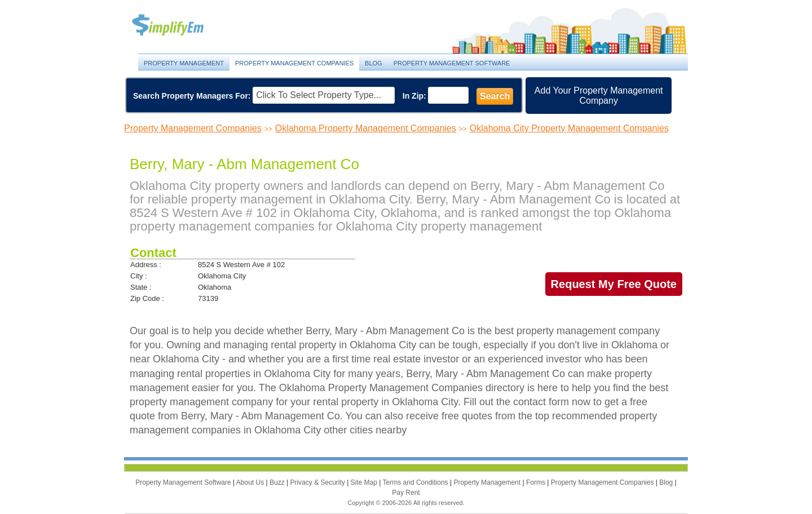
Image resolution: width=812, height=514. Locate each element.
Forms (537, 482)
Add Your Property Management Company (599, 96)
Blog (374, 63)
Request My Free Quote (614, 284)
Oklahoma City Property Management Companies (569, 128)
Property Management (180, 26)
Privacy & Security (318, 482)
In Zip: (414, 96)
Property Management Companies (294, 63)
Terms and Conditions (416, 482)
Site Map (365, 482)
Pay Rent (406, 493)
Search (495, 96)
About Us (251, 482)
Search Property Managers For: (192, 96)
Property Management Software (452, 63)
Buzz (278, 482)
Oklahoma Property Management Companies (366, 128)
